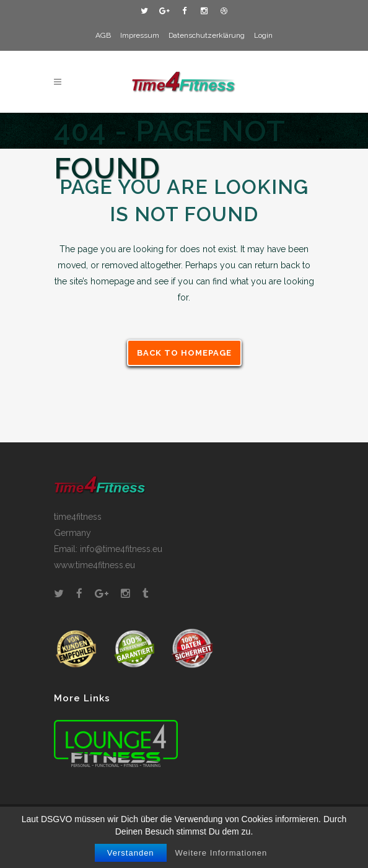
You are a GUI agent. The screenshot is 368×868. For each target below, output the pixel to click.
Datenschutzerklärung (207, 35)
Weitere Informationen (221, 853)
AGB (103, 35)
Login (263, 35)
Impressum (140, 35)
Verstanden (131, 853)
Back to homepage (184, 353)
